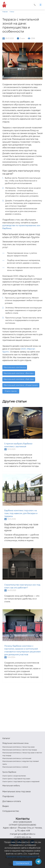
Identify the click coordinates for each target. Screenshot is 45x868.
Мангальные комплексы (15, 367)
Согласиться (22, 863)
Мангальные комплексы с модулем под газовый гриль (21, 763)
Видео (6, 806)
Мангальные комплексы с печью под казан (19, 747)
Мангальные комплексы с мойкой (15, 767)
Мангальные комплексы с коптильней (17, 758)
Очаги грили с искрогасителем (14, 776)
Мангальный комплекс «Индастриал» (21, 385)
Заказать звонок (35, 5)
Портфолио (8, 796)
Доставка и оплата (12, 801)
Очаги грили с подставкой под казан (16, 779)
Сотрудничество (11, 811)
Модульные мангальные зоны (15, 743)
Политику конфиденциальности (22, 856)
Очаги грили (11, 391)
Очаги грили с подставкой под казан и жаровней (21, 782)
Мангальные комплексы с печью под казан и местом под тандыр (22, 754)
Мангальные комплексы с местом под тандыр (20, 750)
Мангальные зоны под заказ (17, 792)
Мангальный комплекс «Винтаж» (19, 373)
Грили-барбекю (9, 772)
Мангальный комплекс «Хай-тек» (19, 379)
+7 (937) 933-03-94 (22, 837)
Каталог (6, 738)
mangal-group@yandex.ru (23, 834)
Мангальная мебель (11, 786)
